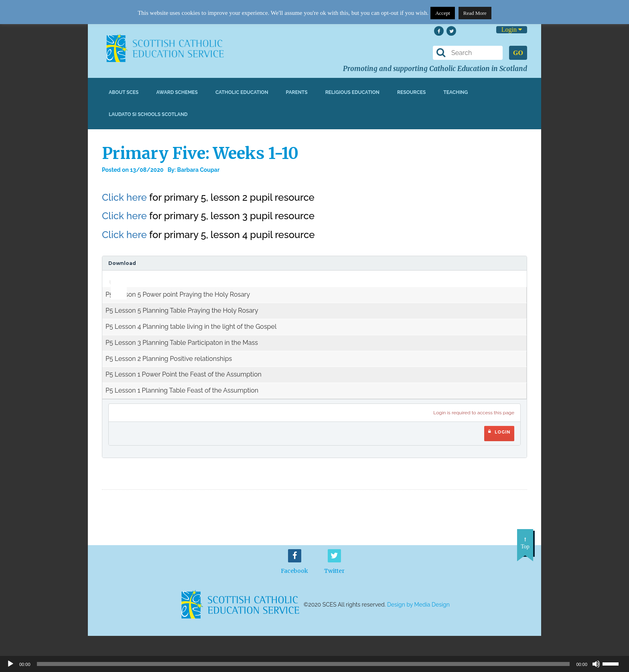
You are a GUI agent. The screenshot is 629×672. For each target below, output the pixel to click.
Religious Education (352, 92)
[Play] (10, 664)
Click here (124, 197)
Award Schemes (177, 92)
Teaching (456, 92)
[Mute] (596, 664)
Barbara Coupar (199, 170)
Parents (297, 92)
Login (512, 30)
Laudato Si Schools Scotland (148, 114)
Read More (475, 13)
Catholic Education (242, 92)
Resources (411, 92)
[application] (114, 279)
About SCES (124, 92)
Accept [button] (443, 13)
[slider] (116, 276)
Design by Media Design (418, 605)
